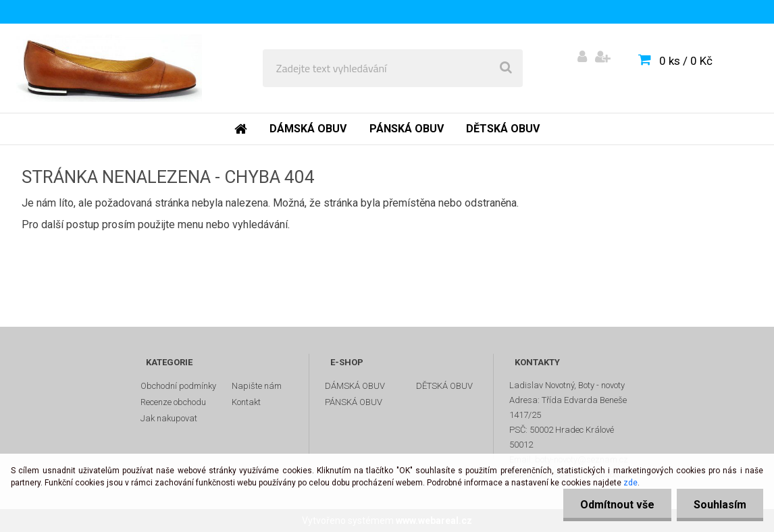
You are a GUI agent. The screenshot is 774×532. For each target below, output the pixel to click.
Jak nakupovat (169, 418)
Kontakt (246, 402)
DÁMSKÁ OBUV (355, 386)
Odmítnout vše (617, 505)
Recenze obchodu (173, 402)
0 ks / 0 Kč (686, 61)
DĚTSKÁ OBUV (444, 386)
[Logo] (109, 68)
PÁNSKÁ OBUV (354, 402)
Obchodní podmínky (178, 386)
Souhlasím (720, 505)
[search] (506, 68)
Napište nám (257, 386)
